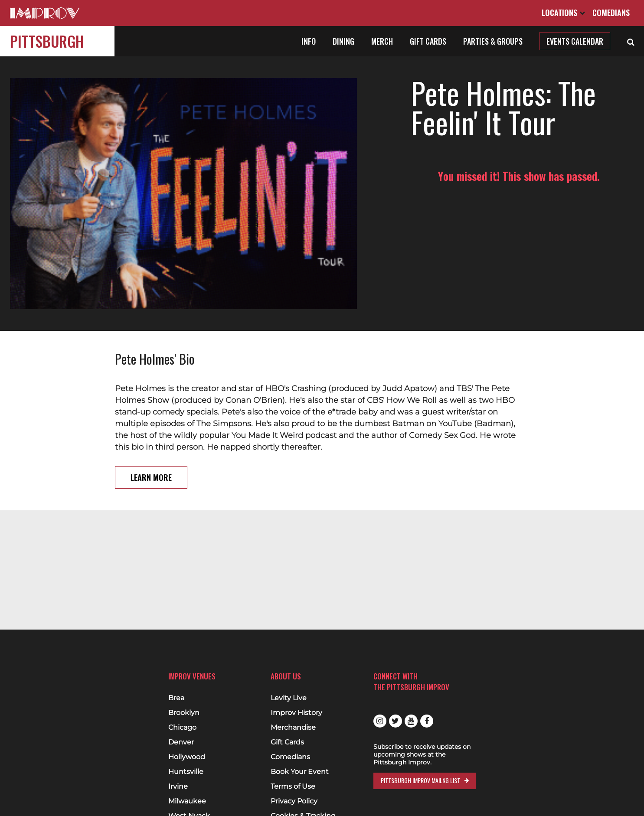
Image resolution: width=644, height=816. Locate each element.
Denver (181, 742)
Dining (343, 41)
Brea (176, 698)
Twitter (396, 721)
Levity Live (289, 698)
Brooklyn (184, 713)
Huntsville (186, 772)
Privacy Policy (294, 801)
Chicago (182, 728)
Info (309, 41)
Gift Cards (428, 41)
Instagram (380, 721)
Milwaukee (187, 801)
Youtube (411, 721)
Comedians (611, 13)
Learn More (151, 454)
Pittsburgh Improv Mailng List (420, 780)
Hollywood (187, 757)
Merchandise (293, 728)
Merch (382, 41)
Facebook (427, 721)
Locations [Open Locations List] (563, 13)
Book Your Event (300, 772)
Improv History (296, 713)
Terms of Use (293, 787)
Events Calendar (575, 41)
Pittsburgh (47, 41)
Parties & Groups (493, 41)
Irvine (178, 787)
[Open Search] (631, 41)
